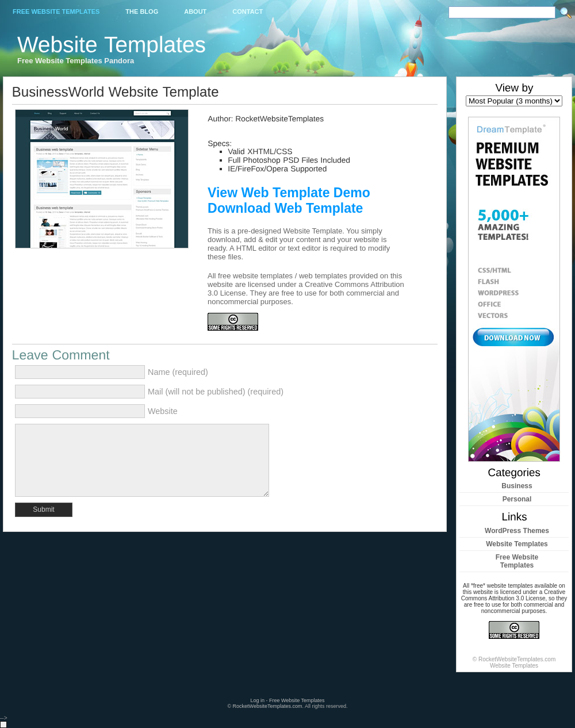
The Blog (142, 12)
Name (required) (178, 372)
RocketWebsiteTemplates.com (268, 706)
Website (163, 411)
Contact (248, 12)
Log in (257, 700)
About (195, 12)
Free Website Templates (56, 12)
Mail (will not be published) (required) (216, 392)
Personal (517, 499)
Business (517, 486)
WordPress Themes (517, 531)
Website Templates (517, 544)
